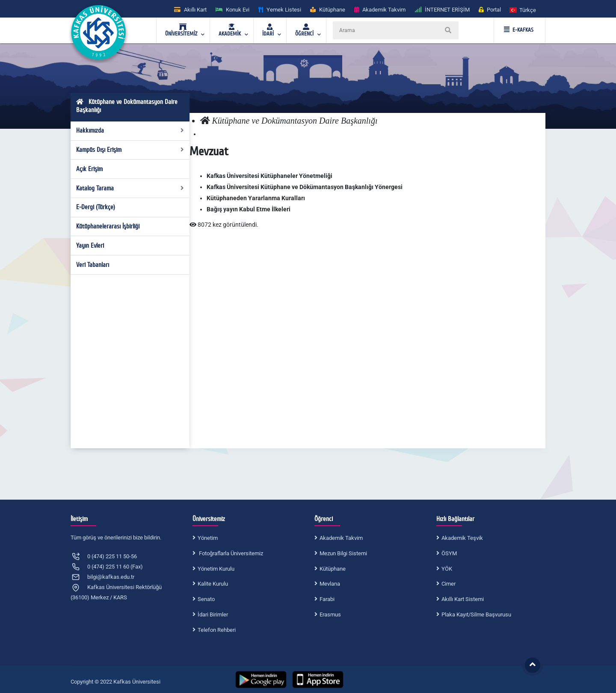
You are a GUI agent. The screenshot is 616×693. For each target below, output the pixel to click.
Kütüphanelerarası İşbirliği (108, 226)
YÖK (447, 569)
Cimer (449, 584)
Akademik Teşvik (462, 538)
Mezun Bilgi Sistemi (343, 553)
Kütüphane (333, 569)
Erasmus (330, 615)
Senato (206, 599)
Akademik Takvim (341, 538)
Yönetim (208, 538)
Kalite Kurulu (213, 584)
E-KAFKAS (519, 30)
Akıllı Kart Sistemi (463, 599)
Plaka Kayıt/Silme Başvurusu (476, 615)
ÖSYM (449, 553)
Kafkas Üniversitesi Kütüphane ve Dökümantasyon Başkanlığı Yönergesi (305, 187)
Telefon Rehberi (217, 630)
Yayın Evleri (90, 246)
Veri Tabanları (93, 265)
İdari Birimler (213, 615)
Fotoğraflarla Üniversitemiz (230, 553)
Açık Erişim (89, 169)
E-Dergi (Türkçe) (96, 207)
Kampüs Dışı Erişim (130, 150)
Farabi (327, 599)
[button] (523, 10)
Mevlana (330, 584)
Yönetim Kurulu (216, 569)
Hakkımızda (130, 130)
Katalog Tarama (130, 188)
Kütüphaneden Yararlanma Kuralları (256, 198)
